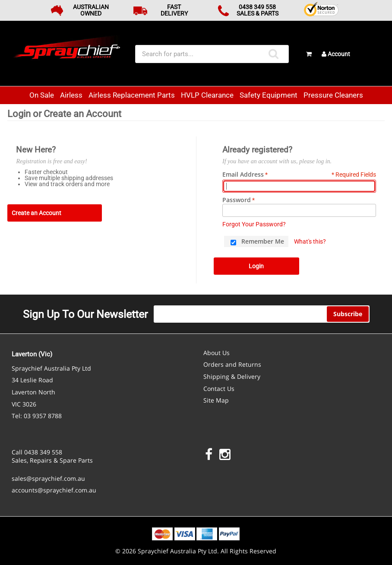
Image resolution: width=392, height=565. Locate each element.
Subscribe (348, 314)
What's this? (310, 241)
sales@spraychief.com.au (48, 478)
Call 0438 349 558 (37, 452)
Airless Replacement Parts (132, 95)
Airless (71, 95)
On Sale (42, 95)
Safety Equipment (269, 95)
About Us (217, 353)
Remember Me (263, 241)
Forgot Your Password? (254, 224)
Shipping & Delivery (232, 376)
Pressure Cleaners (333, 95)
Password (237, 200)
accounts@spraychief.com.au (54, 490)
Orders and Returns (232, 364)
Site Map (216, 400)
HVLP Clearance (207, 95)
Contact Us (219, 389)
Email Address (243, 175)
